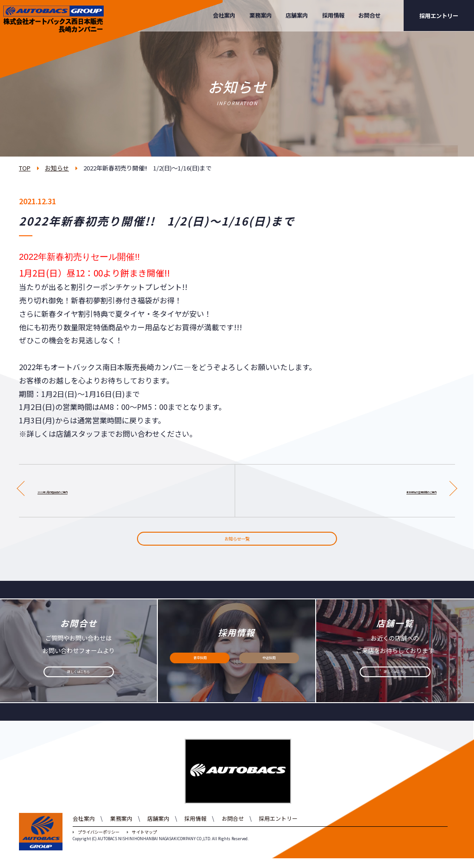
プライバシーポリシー (96, 842)
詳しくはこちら (79, 685)
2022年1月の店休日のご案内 (85, 491)
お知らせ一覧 (237, 544)
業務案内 (261, 15)
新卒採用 (200, 671)
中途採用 (269, 671)
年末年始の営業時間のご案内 (388, 491)
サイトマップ (142, 842)
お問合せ (369, 15)
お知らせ (57, 168)
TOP (25, 168)
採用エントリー (439, 16)
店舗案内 (297, 15)
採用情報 (333, 15)
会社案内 (224, 15)
